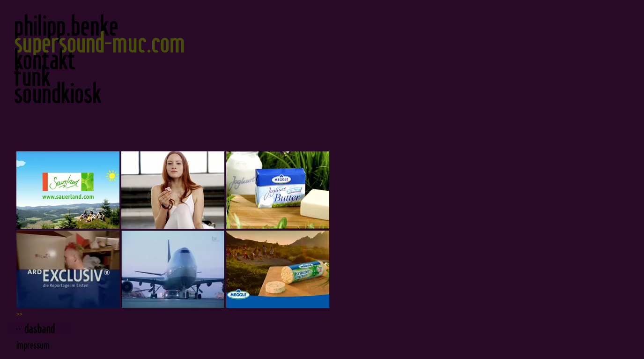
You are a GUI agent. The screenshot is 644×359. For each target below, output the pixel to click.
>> (19, 314)
